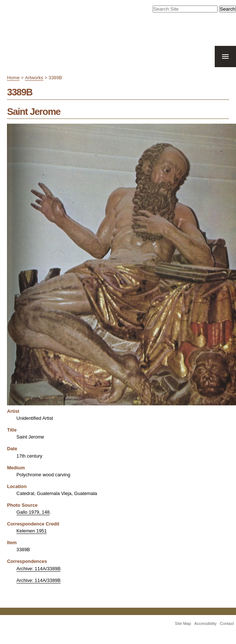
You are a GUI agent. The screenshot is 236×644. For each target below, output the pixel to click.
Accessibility (205, 623)
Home (13, 78)
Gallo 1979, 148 (33, 512)
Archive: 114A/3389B (39, 569)
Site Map (183, 623)
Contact (227, 623)
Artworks (34, 78)
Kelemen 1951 (32, 531)
